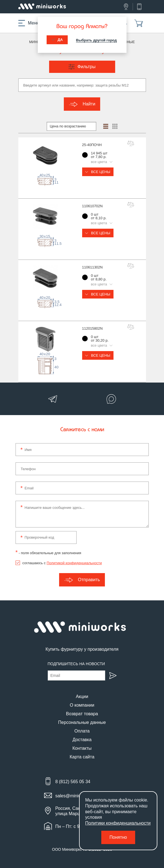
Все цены (98, 172)
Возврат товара (82, 714)
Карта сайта (82, 757)
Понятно (118, 837)
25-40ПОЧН (92, 145)
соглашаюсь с (62, 563)
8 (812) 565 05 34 (73, 782)
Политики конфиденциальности (118, 823)
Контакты (82, 748)
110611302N (92, 267)
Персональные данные (82, 722)
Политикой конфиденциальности (74, 563)
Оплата (82, 731)
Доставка (82, 740)
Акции (82, 696)
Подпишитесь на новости (76, 664)
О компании (82, 705)
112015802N (92, 328)
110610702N (92, 206)
